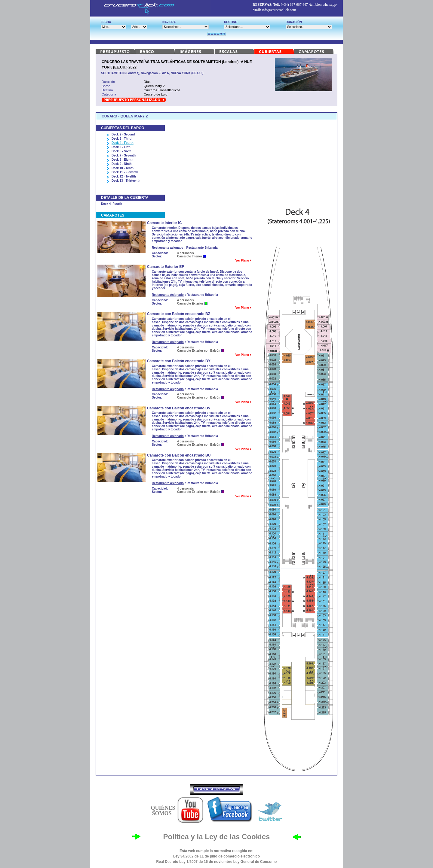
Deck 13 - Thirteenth (126, 181)
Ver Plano (243, 261)
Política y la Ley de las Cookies (217, 837)
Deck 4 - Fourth (123, 143)
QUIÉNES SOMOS (163, 811)
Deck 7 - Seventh (124, 155)
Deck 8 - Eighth (122, 160)
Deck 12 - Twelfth (124, 176)
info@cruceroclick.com (279, 10)
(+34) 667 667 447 (294, 5)
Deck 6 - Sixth (121, 151)
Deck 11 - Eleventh (125, 172)
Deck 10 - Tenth (123, 168)
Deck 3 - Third (121, 139)
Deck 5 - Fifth (121, 147)
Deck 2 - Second (123, 134)
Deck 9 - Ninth (122, 164)
